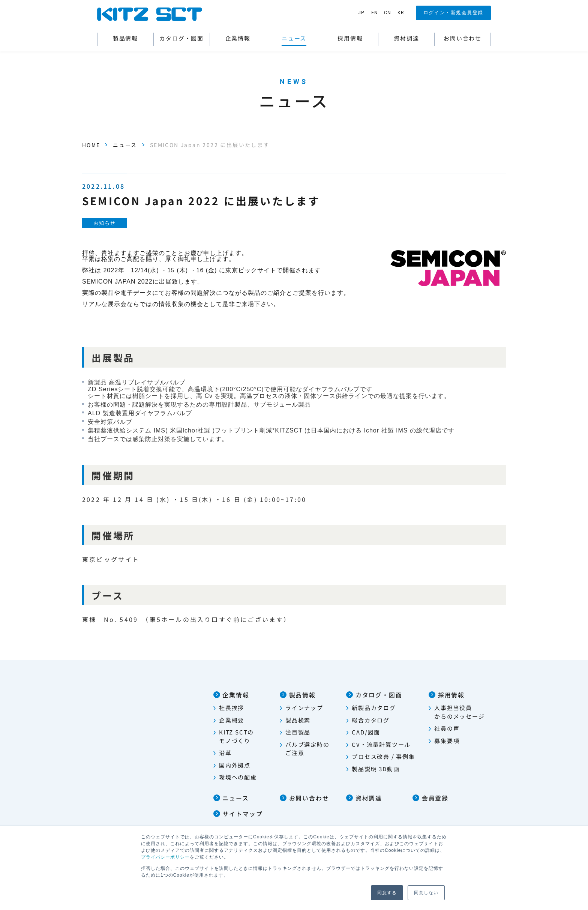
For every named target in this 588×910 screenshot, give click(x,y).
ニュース (125, 145)
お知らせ (105, 223)
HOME (91, 145)
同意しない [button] (426, 893)
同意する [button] (387, 893)
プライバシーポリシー (165, 857)
